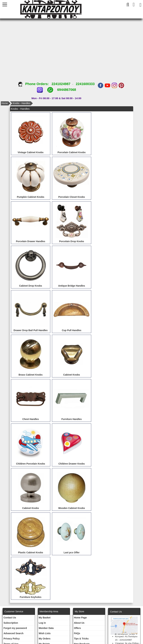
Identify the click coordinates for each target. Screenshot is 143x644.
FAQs (77, 633)
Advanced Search (14, 633)
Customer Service (14, 611)
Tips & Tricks (81, 639)
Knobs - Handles (21, 103)
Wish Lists (45, 633)
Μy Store (80, 611)
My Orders (45, 639)
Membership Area (49, 611)
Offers (77, 628)
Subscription (11, 623)
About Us (79, 623)
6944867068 (67, 90)
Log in (42, 623)
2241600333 (85, 84)
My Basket (45, 618)
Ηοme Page (80, 618)
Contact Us (10, 618)
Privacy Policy (12, 639)
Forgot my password (15, 628)
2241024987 (61, 84)
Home (5, 103)
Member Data (46, 628)
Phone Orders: (35, 84)
